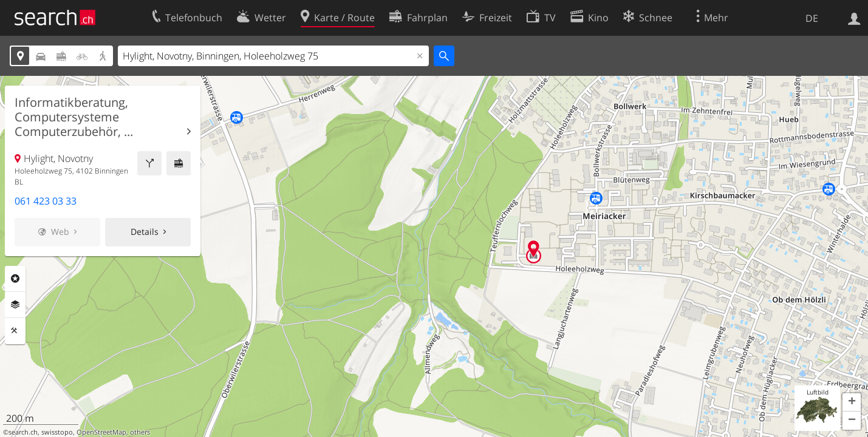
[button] (852, 402)
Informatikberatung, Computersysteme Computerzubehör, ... (74, 117)
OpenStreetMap (101, 432)
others (140, 432)
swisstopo (57, 432)
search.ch (23, 432)
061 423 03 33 (46, 201)
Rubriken (15, 279)
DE (812, 18)
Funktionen (15, 331)
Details (145, 232)
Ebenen (15, 305)
